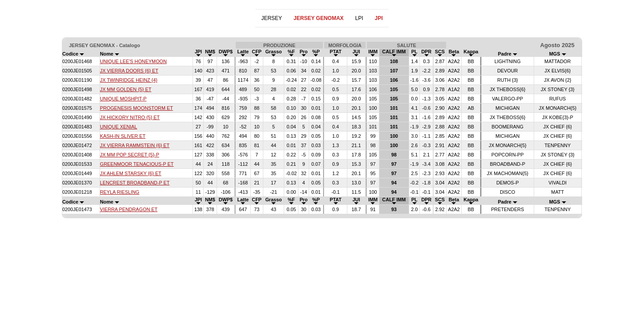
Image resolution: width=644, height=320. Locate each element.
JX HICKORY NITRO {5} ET (130, 117)
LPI (359, 18)
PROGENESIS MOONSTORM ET (137, 108)
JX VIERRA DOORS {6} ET (129, 71)
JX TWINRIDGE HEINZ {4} (129, 80)
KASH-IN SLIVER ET (123, 136)
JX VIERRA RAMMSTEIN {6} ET (135, 145)
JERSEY (272, 18)
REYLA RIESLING (120, 192)
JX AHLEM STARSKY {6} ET (131, 173)
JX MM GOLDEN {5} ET (126, 89)
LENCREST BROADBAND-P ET (135, 183)
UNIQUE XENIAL (119, 127)
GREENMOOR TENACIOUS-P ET (137, 164)
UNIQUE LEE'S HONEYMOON (133, 61)
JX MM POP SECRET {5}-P (130, 155)
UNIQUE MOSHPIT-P (123, 99)
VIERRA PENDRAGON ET (129, 209)
